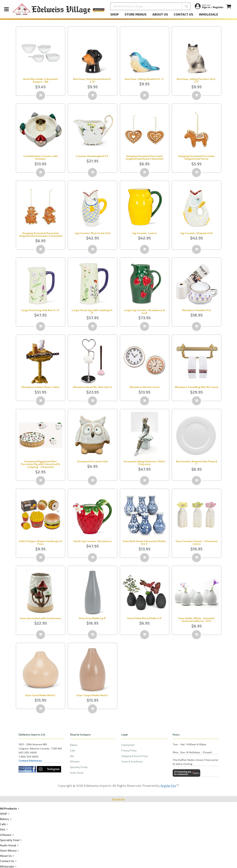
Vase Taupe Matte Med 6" (92, 695)
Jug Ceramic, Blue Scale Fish (93, 233)
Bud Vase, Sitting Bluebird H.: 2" (145, 79)
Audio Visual (77, 773)
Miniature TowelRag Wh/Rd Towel (197, 387)
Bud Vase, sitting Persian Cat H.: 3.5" (196, 80)
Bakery (74, 745)
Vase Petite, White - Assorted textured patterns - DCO (196, 620)
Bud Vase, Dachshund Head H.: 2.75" (93, 80)
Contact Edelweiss (30, 761)
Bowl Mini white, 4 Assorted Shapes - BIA (41, 80)
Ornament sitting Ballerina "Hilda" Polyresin (145, 463)
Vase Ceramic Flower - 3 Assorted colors (197, 542)
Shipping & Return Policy (135, 756)
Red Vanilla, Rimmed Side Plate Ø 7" (197, 463)
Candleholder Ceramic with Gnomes (41, 157)
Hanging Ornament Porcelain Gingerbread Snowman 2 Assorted (40, 234)
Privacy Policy (129, 750)
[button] (186, 6)
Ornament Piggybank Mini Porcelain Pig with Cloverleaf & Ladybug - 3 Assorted (40, 464)
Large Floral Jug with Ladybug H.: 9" (92, 311)
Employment (128, 745)
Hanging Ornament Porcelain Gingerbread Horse (196, 157)
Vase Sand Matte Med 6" (40, 695)
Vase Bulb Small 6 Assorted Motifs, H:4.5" (145, 542)
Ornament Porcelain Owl (92, 461)
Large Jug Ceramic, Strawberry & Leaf (144, 311)
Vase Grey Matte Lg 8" (92, 618)
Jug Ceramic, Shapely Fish (196, 233)
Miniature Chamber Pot (196, 310)
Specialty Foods (79, 767)
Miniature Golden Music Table (40, 387)
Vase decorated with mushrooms (40, 618)
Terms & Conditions (132, 761)
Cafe (72, 750)
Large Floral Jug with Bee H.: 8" (40, 310)
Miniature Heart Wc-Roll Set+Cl (93, 387)
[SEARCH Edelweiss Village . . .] (150, 6)
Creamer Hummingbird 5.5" (92, 156)
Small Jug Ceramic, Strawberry (92, 541)
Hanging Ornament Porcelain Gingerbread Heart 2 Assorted (144, 157)
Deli (72, 756)
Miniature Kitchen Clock (145, 387)
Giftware (75, 761)
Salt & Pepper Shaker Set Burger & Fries (41, 542)
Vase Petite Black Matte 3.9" (145, 618)
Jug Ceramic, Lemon (144, 233)
